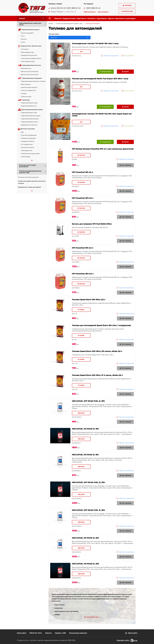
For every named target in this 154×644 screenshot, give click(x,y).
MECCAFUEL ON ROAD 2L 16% (85, 455)
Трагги (23, 42)
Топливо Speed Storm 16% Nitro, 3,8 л (89, 300)
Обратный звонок (90, 12)
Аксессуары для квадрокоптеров (31, 58)
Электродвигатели (27, 151)
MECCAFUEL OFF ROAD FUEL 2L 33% (88, 401)
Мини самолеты (26, 84)
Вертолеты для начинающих (30, 72)
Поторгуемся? (105, 72)
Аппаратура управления (28, 138)
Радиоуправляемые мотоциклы (31, 116)
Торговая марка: (54, 34)
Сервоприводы (26, 157)
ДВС (22, 132)
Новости (48, 633)
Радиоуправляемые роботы (30, 122)
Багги (23, 36)
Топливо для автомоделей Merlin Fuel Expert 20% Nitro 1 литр (100, 79)
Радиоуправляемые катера (29, 103)
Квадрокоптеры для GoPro (29, 55)
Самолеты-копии (26, 97)
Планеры (24, 94)
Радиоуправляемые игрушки (30, 119)
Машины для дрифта (27, 33)
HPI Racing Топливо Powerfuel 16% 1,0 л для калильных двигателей (103, 149)
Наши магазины (103, 12)
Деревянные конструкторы (29, 125)
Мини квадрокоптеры (28, 52)
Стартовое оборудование (29, 135)
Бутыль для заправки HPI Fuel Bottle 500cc (92, 224)
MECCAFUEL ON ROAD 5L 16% (85, 429)
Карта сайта (22, 633)
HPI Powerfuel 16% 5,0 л (83, 248)
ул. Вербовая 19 (70, 12)
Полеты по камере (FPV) (28, 91)
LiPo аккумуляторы (27, 144)
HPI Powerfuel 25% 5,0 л (83, 274)
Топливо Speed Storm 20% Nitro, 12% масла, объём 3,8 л (97, 351)
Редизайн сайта (123, 640)
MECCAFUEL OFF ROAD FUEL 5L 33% (88, 482)
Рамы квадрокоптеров (28, 62)
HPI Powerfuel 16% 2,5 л (82, 172)
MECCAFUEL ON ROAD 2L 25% (85, 538)
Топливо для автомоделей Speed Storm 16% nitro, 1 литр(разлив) (101, 325)
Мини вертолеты (26, 68)
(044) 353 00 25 (58, 8)
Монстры (24, 39)
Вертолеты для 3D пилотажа (30, 75)
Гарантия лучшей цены (110, 56)
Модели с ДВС (60, 633)
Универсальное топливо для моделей (29, 187)
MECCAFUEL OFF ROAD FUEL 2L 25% (88, 510)
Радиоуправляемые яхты (29, 106)
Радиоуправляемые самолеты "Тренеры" (33, 81)
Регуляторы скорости (28, 147)
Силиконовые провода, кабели (30, 154)
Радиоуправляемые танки (29, 113)
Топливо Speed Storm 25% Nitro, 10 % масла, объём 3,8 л (97, 375)
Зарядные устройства (28, 141)
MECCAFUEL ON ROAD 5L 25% (85, 564)
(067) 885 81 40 (73, 8)
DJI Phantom (25, 49)
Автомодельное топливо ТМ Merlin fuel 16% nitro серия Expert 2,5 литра (102, 115)
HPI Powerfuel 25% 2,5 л (83, 198)
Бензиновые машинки (78, 633)
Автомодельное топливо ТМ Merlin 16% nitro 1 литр (95, 44)
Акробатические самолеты (29, 87)
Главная (51, 24)
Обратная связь (36, 633)
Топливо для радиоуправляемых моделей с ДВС (69, 24)
